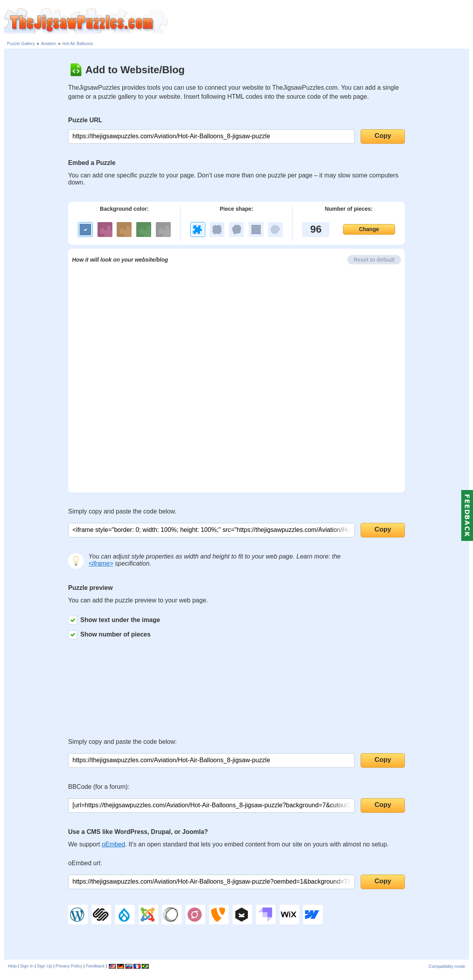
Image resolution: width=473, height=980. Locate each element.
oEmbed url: (85, 863)
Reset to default (374, 260)
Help (12, 966)
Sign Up (44, 966)
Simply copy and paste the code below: (123, 742)
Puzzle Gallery (21, 43)
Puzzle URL (85, 120)
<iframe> (101, 563)
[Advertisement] (321, 22)
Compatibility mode (447, 966)
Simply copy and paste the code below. (122, 511)
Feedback (95, 966)
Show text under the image (114, 620)
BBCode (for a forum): (99, 787)
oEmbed (114, 844)
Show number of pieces (109, 635)
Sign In (27, 966)
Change (369, 229)
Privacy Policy (69, 966)
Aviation (49, 43)
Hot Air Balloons (78, 43)
